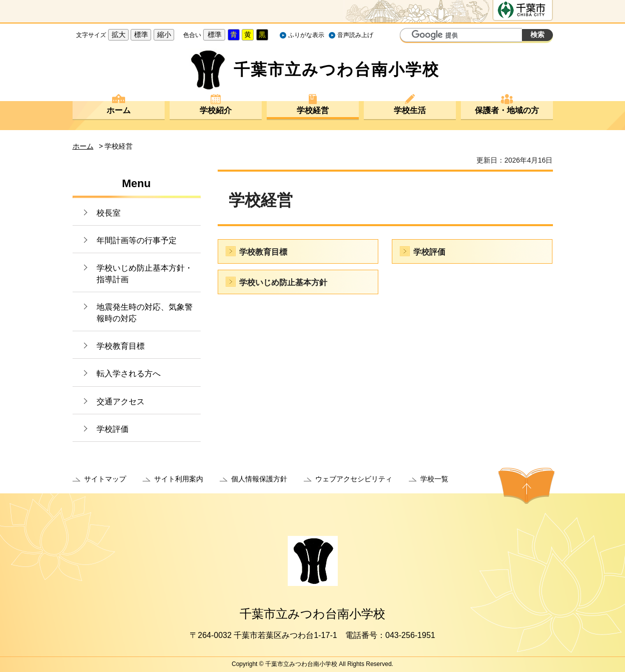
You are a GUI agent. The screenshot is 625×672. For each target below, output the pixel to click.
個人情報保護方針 (259, 479)
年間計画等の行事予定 (137, 240)
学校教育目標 (121, 346)
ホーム (119, 110)
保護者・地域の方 (507, 110)
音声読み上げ (355, 35)
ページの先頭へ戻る (526, 486)
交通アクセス (121, 402)
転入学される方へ (129, 374)
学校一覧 (434, 479)
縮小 (164, 35)
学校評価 (113, 429)
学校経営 (313, 110)
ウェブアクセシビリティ (354, 479)
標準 (141, 35)
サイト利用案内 (179, 479)
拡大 (119, 35)
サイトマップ (105, 479)
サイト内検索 (409, 36)
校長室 (109, 213)
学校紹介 (216, 110)
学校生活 (410, 110)
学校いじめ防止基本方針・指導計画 (145, 273)
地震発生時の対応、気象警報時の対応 (145, 312)
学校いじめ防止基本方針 (283, 282)
